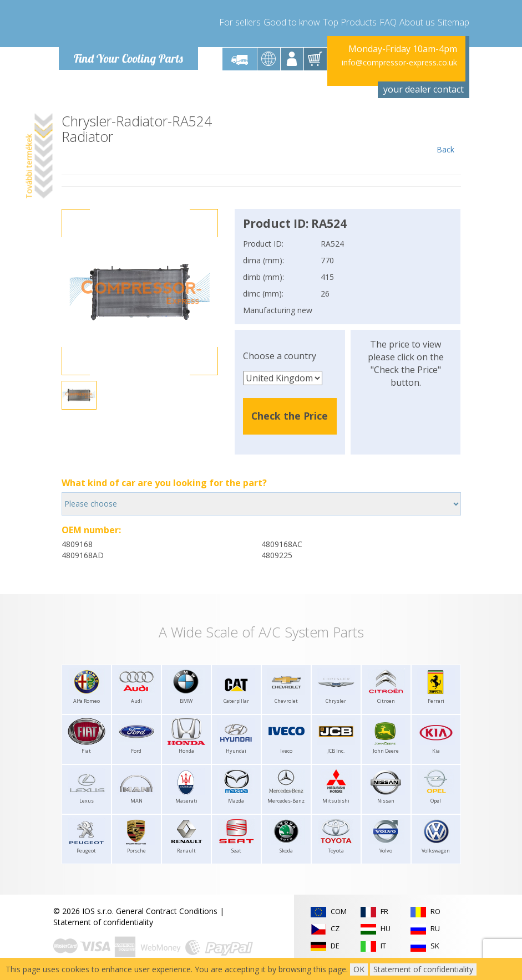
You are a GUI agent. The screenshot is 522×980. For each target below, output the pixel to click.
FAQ (388, 22)
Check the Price (290, 416)
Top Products (350, 22)
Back (446, 134)
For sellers (240, 22)
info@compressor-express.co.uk (399, 62)
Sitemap (453, 22)
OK (359, 969)
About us (417, 22)
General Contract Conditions (167, 911)
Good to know (292, 22)
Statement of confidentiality (103, 922)
